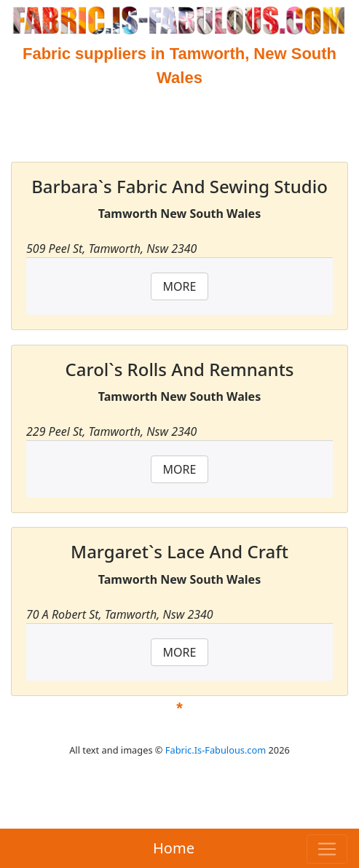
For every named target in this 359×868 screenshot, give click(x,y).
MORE (180, 286)
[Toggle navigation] (327, 849)
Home (174, 848)
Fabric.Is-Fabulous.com (216, 750)
